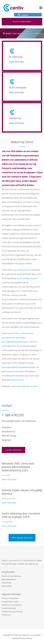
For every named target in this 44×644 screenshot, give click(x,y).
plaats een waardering (28, 564)
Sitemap (15, 638)
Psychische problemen (11, 576)
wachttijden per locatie (27, 386)
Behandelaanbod (9, 579)
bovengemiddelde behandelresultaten (19, 367)
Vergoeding (7, 583)
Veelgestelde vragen (10, 602)
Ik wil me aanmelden (22, 22)
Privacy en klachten (10, 598)
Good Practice (17, 380)
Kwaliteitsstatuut (9, 608)
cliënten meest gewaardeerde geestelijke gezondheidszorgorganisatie (18, 338)
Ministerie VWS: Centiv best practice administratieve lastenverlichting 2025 (18, 467)
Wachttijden (7, 586)
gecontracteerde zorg (24, 270)
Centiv (4, 561)
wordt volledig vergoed (27, 278)
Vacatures (6, 615)
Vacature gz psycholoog (12, 612)
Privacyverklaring (26, 638)
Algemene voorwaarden (12, 605)
